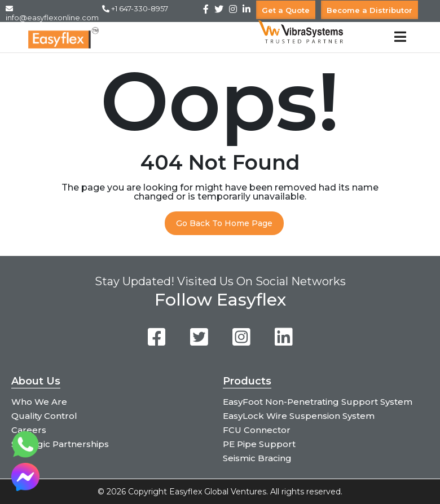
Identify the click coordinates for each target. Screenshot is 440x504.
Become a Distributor (369, 10)
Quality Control (44, 416)
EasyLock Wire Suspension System (299, 416)
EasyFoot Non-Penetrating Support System (318, 402)
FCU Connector (257, 430)
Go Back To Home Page (224, 223)
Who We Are (39, 402)
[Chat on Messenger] (25, 488)
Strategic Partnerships (60, 444)
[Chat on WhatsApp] (25, 455)
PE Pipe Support (259, 444)
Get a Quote (286, 10)
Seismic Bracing (257, 458)
